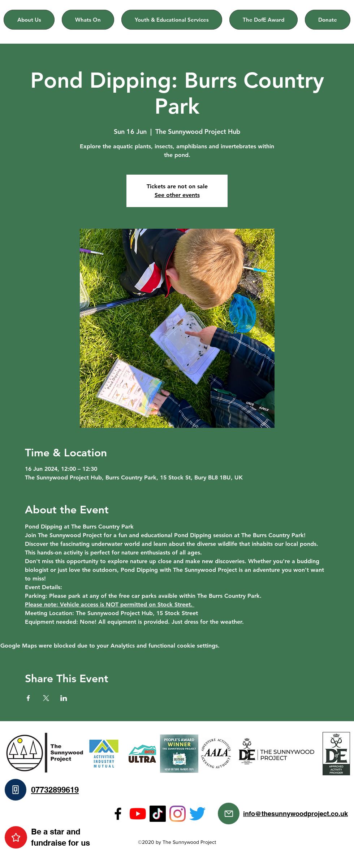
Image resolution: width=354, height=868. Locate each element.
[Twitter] (197, 814)
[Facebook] (118, 814)
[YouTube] (138, 814)
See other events (177, 195)
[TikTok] (158, 814)
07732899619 (55, 790)
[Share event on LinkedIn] (64, 698)
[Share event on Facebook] (28, 698)
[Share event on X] (46, 698)
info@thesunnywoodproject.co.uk (295, 814)
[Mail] (229, 814)
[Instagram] (178, 814)
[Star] (16, 837)
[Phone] (16, 790)
